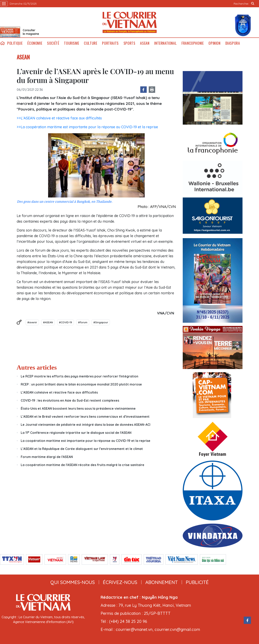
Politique (15, 43)
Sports (129, 43)
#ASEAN (48, 322)
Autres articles (37, 367)
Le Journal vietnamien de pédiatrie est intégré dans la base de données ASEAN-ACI (86, 425)
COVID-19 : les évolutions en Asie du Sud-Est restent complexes (70, 400)
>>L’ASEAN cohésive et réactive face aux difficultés (59, 118)
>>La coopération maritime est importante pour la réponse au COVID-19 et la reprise (87, 127)
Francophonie (193, 43)
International (165, 43)
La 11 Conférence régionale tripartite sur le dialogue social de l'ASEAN (76, 433)
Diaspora (233, 43)
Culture (91, 43)
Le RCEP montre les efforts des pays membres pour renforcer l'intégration (79, 376)
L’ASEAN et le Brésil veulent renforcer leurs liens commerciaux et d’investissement (85, 417)
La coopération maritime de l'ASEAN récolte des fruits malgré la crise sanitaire (83, 465)
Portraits (110, 43)
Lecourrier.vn (130, 22)
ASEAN (145, 43)
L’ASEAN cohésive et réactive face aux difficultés (59, 392)
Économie (35, 43)
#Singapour (101, 322)
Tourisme (72, 43)
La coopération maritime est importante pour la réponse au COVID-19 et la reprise (86, 441)
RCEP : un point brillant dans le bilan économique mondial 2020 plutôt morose (81, 384)
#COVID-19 (66, 322)
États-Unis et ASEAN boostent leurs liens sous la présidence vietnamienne (78, 408)
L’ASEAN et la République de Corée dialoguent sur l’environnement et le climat (82, 449)
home (2, 43)
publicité (197, 582)
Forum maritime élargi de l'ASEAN (47, 457)
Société (53, 43)
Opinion (214, 43)
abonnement (161, 582)
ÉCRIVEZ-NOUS (120, 582)
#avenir (32, 322)
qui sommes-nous (73, 582)
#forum (83, 322)
